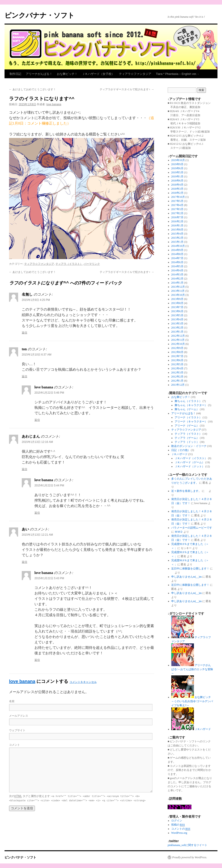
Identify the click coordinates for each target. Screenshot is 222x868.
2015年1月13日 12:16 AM (37, 442)
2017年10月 (178, 197)
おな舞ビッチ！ (67, 74)
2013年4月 (177, 319)
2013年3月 (177, 324)
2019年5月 (177, 172)
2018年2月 (177, 193)
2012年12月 (178, 336)
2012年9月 (177, 348)
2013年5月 (177, 315)
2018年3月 (177, 189)
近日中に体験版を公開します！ (190, 569)
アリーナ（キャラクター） (191, 422)
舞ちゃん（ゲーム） (187, 409)
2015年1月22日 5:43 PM (49, 578)
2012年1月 (177, 381)
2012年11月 (178, 340)
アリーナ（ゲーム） (187, 426)
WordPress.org (179, 833)
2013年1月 (177, 332)
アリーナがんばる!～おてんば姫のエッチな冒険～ (192, 669)
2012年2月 (177, 377)
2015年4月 (177, 234)
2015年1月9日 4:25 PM (36, 300)
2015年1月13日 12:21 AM (37, 535)
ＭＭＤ (179, 532)
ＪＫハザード (179, 454)
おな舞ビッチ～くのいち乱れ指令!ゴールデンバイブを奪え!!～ (192, 701)
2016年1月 (177, 226)
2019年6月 (177, 168)
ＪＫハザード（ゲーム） (190, 462)
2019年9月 (177, 164)
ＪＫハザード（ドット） (190, 466)
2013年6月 (177, 311)
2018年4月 (177, 185)
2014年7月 (177, 258)
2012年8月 (177, 352)
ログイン (177, 821)
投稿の (178, 825)
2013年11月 (178, 291)
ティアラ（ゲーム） (187, 438)
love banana (54, 104)
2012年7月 (177, 356)
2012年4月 (177, 368)
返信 (24, 333)
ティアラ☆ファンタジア (135, 74)
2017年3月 (177, 209)
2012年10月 (178, 344)
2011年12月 (178, 385)
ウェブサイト (17, 730)
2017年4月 (177, 205)
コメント (14, 745)
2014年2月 (177, 279)
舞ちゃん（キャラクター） (191, 405)
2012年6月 (177, 360)
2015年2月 (177, 238)
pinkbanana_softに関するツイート (187, 845)
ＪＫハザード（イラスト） (191, 458)
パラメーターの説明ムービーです (192, 528)
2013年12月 (178, 287)
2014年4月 (177, 270)
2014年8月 (177, 254)
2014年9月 (177, 250)
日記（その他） (181, 450)
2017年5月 (177, 201)
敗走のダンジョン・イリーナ (189, 446)
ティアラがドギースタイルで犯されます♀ (127, 89)
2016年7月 (177, 217)
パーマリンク (92, 264)
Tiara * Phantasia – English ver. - (177, 74)
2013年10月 (178, 295)
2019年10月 (178, 160)
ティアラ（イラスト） (69, 264)
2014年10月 (178, 246)
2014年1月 (177, 283)
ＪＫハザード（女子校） (98, 74)
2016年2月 (177, 221)
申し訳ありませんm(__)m (187, 577)
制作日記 (15, 74)
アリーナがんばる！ (39, 74)
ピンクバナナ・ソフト (40, 15)
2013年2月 (177, 328)
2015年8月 (177, 230)
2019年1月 (177, 177)
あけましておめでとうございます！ (33, 89)
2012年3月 (177, 373)
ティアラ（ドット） (187, 442)
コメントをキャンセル (83, 682)
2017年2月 (177, 213)
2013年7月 (177, 307)
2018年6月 (177, 181)
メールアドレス (19, 716)
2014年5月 (177, 266)
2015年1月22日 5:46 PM (49, 393)
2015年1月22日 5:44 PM (49, 485)
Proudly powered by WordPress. (190, 857)
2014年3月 (177, 275)
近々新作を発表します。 (186, 491)
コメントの (181, 829)
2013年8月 (177, 303)
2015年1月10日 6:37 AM (37, 355)
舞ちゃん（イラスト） (188, 401)
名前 (12, 701)
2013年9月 (177, 299)
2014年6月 (177, 262)
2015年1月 (177, 242)
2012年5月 (177, 364)
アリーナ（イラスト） (188, 417)
